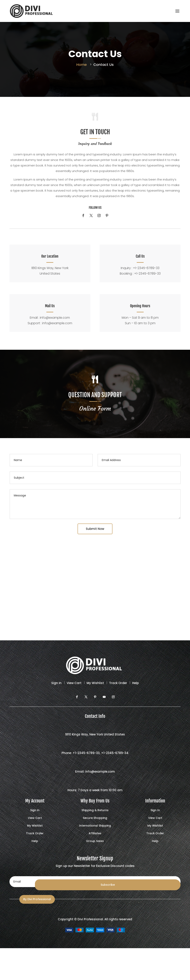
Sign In (56, 681)
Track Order (118, 681)
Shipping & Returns (95, 808)
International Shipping (95, 824)
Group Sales (95, 839)
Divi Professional (90, 917)
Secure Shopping (95, 816)
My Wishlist (95, 681)
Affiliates (95, 832)
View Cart (74, 681)
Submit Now (95, 527)
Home (82, 65)
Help (135, 681)
